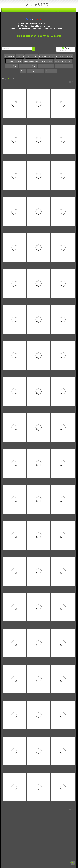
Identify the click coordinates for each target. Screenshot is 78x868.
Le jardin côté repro (46, 61)
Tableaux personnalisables (36, 71)
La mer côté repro (31, 56)
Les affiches (20, 56)
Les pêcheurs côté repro (47, 56)
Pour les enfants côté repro (63, 61)
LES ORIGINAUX (10, 56)
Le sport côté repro (12, 66)
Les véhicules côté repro (14, 61)
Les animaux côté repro (31, 61)
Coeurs (23, 71)
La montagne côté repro (46, 66)
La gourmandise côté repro (64, 66)
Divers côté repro (51, 71)
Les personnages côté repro (28, 66)
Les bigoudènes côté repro (64, 56)
